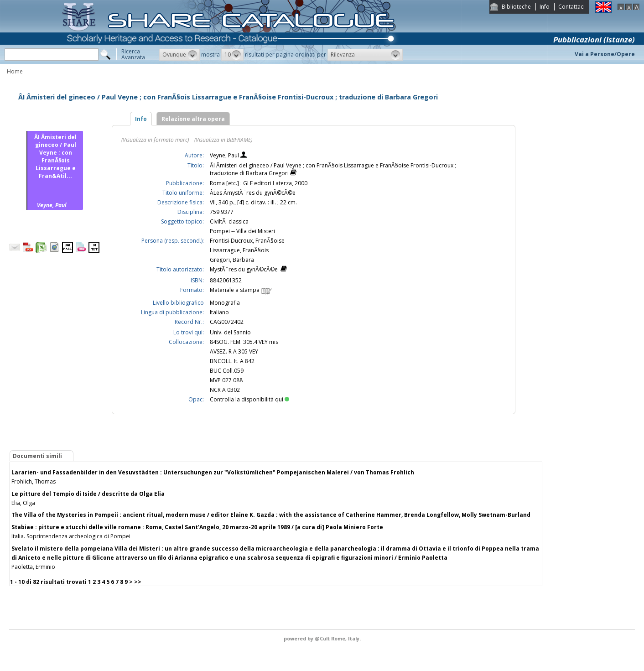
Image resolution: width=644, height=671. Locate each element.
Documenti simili (37, 456)
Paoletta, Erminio (33, 567)
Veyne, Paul (225, 155)
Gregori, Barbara (232, 260)
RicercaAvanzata (133, 54)
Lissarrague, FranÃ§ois (239, 250)
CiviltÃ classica (229, 221)
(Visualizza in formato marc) (155, 140)
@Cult (323, 638)
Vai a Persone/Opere (605, 54)
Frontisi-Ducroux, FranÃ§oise (247, 241)
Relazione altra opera (193, 119)
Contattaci (571, 7)
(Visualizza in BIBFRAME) (223, 140)
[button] (179, 55)
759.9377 (222, 212)
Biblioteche (516, 7)
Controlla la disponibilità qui (249, 399)
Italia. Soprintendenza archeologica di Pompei (71, 536)
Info (545, 7)
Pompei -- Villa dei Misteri (242, 231)
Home (15, 71)
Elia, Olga (23, 503)
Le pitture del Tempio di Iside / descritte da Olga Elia (88, 494)
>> (138, 582)
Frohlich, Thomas (34, 481)
